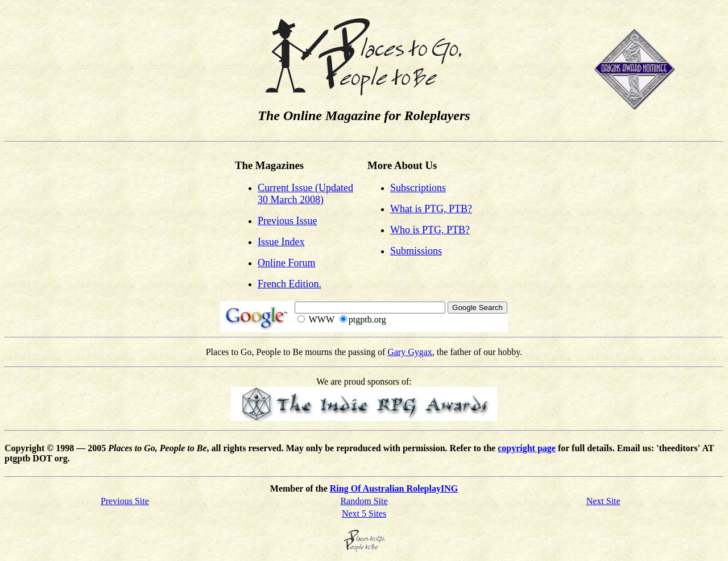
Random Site (364, 501)
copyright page (527, 448)
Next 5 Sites (364, 513)
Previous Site (125, 501)
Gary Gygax (410, 352)
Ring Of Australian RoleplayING (394, 488)
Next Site (603, 501)
